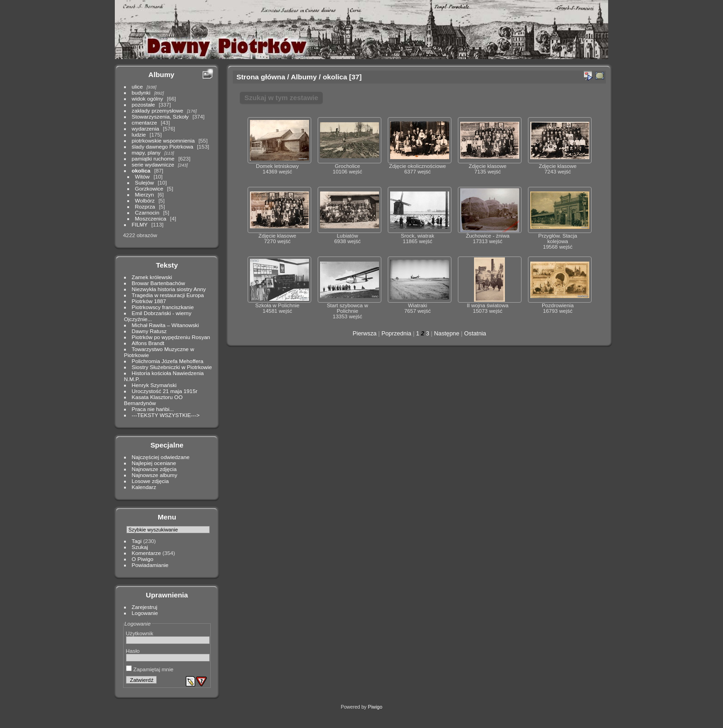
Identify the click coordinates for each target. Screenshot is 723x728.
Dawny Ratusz (149, 331)
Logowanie (145, 613)
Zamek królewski (152, 277)
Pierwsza (365, 333)
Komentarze (146, 553)
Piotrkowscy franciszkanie (163, 307)
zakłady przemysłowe (158, 110)
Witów (142, 176)
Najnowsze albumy (155, 475)
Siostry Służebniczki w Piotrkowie (172, 367)
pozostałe (143, 104)
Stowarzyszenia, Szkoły (160, 116)
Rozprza (145, 206)
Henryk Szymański (154, 385)
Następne (447, 333)
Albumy (161, 75)
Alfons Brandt (148, 343)
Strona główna (261, 77)
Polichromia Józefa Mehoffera (168, 361)
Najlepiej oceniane (154, 463)
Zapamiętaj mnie (150, 669)
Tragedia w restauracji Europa (168, 295)
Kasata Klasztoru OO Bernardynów (153, 400)
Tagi (137, 541)
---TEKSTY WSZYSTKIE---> (166, 415)
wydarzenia (146, 128)
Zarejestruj (145, 607)
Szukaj (140, 547)
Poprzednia (396, 333)
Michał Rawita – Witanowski (166, 325)
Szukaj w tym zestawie (281, 98)
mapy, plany (146, 152)
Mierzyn (145, 194)
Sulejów (145, 182)
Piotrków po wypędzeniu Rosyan (171, 337)
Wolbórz (145, 200)
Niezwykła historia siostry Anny (169, 289)
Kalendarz (144, 487)
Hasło (133, 651)
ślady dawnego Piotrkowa (163, 146)
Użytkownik (140, 633)
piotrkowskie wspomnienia (163, 140)
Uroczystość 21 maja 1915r (165, 391)
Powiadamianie (150, 565)
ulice (137, 87)
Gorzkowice (149, 188)
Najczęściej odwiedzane (161, 457)
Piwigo (375, 707)
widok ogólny (148, 98)
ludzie (139, 134)
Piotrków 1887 (149, 301)
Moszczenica (151, 218)
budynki (141, 92)
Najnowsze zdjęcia (154, 469)
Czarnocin (147, 212)
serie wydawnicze (153, 164)
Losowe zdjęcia (150, 481)
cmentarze (145, 122)
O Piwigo (143, 559)
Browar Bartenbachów (159, 283)
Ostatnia (475, 333)
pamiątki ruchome (153, 158)
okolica (141, 170)
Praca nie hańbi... (153, 409)
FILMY (140, 224)
